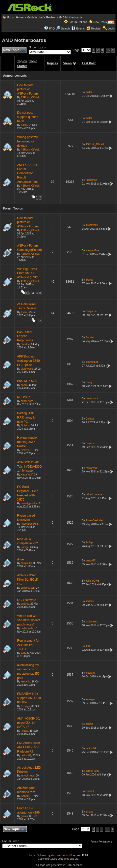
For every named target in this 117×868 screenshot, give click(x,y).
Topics (22, 61)
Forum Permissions (103, 842)
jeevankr (26, 682)
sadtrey (25, 604)
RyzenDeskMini (30, 524)
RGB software (27, 600)
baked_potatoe (29, 503)
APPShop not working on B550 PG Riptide (28, 361)
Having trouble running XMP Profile (27, 442)
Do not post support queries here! (28, 117)
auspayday (92, 225)
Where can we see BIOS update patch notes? (29, 620)
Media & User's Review (41, 17)
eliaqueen (91, 311)
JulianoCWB (28, 588)
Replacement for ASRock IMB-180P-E (28, 645)
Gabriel (25, 796)
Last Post (89, 63)
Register (96, 28)
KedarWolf (27, 475)
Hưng (24, 385)
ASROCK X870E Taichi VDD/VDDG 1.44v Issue (29, 467)
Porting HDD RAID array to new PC (26, 417)
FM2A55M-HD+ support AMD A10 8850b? (29, 698)
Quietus (25, 425)
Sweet (89, 280)
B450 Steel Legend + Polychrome (25, 336)
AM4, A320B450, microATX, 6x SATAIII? (29, 723)
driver (21, 559)
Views (67, 63)
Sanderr (25, 344)
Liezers (25, 450)
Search (65, 28)
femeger (26, 706)
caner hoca (27, 401)
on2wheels (27, 628)
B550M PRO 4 (27, 381)
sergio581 (27, 563)
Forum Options (78, 22)
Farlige (25, 547)
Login (111, 28)
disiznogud (27, 369)
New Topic (13, 50)
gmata (25, 816)
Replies (52, 63)
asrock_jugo (28, 776)
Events (78, 28)
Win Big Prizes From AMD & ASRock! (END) (28, 273)
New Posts (100, 22)
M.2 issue (24, 397)
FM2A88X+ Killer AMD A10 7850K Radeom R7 (29, 747)
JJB (23, 653)
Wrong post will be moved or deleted (27, 141)
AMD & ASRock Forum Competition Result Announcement (28, 173)
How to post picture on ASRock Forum (27, 89)
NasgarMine (92, 250)
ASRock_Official (30, 97)
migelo (25, 731)
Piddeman (91, 180)
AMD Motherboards (70, 17)
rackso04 (26, 755)
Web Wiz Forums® (62, 855)
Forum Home (15, 17)
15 (108, 50)
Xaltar (89, 92)
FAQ (52, 28)
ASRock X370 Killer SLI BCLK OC (28, 580)
